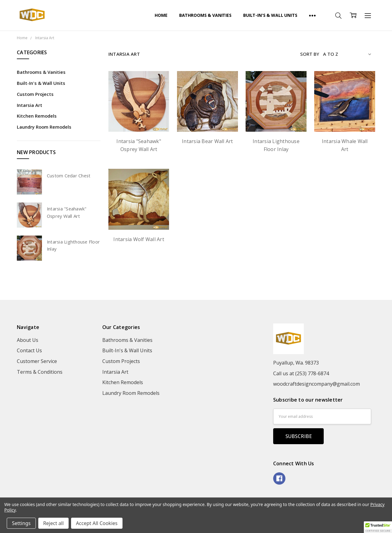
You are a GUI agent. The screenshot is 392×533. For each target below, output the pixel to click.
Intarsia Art (30, 105)
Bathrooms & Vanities (205, 15)
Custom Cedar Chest (69, 176)
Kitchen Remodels (37, 116)
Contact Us (29, 350)
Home (161, 15)
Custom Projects (35, 94)
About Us (28, 340)
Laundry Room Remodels (44, 127)
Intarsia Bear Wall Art (207, 141)
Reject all (53, 523)
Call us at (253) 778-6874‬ (301, 373)
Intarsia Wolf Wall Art (139, 239)
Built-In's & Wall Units (270, 15)
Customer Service (37, 361)
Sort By (310, 54)
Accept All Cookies (97, 523)
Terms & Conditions (40, 372)
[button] (378, 527)
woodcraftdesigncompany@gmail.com (317, 384)
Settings (21, 523)
